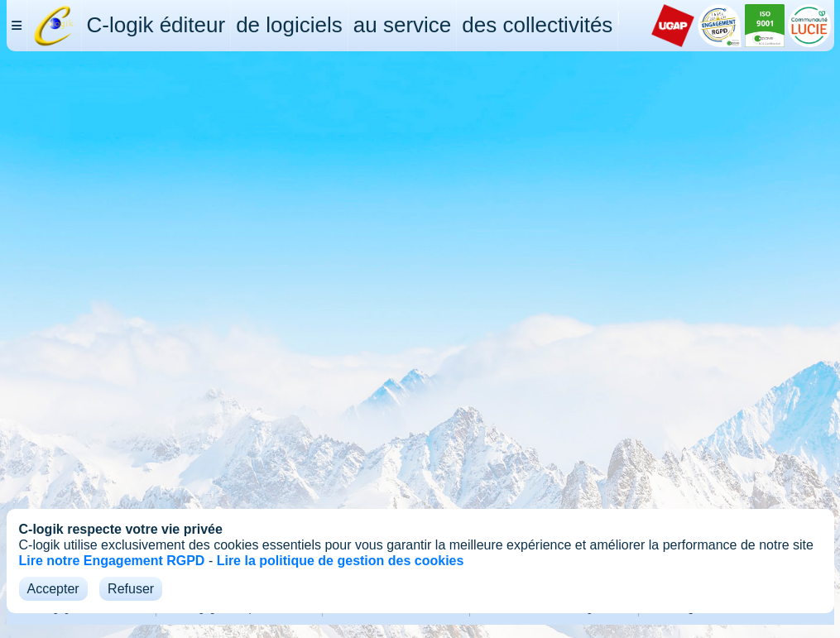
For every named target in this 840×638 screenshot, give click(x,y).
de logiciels (289, 25)
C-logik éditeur (156, 25)
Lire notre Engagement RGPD (112, 561)
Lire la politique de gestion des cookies (341, 561)
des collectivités (537, 25)
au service (403, 25)
